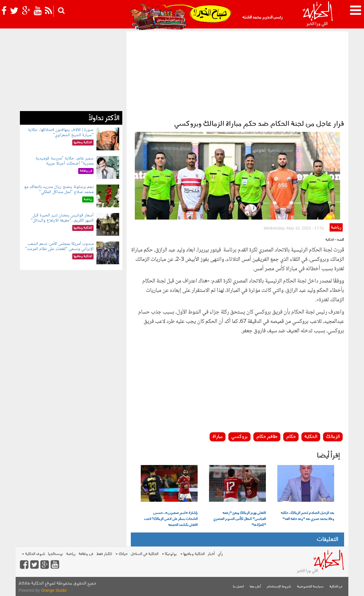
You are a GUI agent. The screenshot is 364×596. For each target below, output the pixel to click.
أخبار (211, 554)
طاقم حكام (267, 437)
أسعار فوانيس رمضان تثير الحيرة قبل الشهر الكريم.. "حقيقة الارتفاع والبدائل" (62, 218)
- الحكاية (331, 240)
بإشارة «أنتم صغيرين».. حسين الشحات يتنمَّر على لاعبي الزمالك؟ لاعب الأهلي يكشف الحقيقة (171, 519)
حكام (291, 437)
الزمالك (333, 437)
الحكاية (311, 437)
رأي (220, 554)
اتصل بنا (238, 587)
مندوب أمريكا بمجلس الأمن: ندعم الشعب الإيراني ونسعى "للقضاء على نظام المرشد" (59, 246)
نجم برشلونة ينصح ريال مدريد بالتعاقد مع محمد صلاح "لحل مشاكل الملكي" (59, 190)
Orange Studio (54, 590)
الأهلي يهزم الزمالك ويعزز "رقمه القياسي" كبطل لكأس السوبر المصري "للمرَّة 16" (239, 519)
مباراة (218, 437)
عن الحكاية (336, 587)
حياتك (122, 554)
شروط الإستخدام (279, 587)
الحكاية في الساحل (144, 554)
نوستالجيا (56, 554)
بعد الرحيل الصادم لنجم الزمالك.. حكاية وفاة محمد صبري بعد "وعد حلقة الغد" (307, 516)
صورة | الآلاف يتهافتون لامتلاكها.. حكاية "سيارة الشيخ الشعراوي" (61, 133)
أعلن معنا (255, 587)
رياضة (336, 228)
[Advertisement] (237, 74)
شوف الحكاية (34, 554)
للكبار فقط (104, 554)
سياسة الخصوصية (310, 587)
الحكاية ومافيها (193, 554)
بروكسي (239, 437)
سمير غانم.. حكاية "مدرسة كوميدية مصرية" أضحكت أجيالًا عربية (65, 161)
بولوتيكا (169, 554)
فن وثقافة (86, 554)
